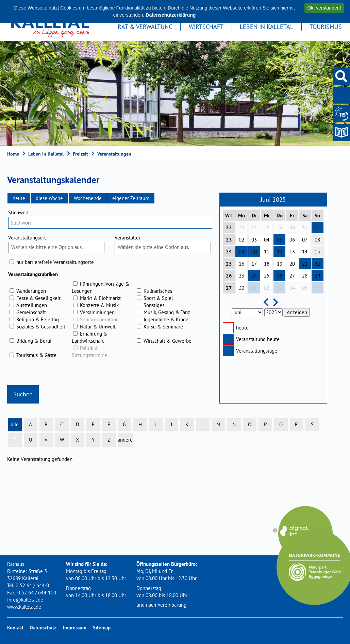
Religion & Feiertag (38, 319)
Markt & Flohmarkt (100, 298)
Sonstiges (154, 305)
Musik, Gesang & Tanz (167, 312)
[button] (19, 198)
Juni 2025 (273, 200)
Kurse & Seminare (163, 327)
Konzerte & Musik (99, 305)
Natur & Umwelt (98, 327)
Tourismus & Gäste (36, 355)
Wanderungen (31, 291)
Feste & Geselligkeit (38, 298)
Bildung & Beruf (34, 341)
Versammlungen (97, 312)
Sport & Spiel (158, 298)
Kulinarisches (158, 291)
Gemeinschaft (31, 312)
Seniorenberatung (99, 319)
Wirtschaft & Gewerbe (168, 341)
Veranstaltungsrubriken (33, 274)
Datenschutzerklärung (171, 15)
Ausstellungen (32, 305)
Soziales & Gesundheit (41, 327)
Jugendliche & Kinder (167, 319)
